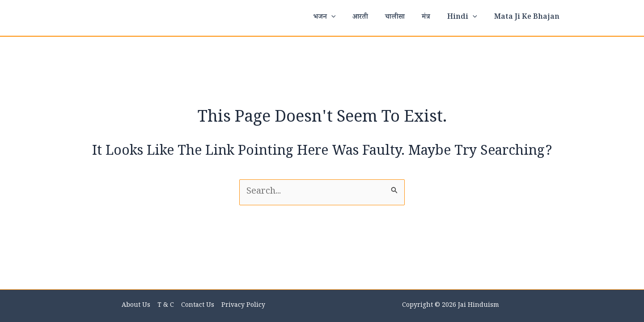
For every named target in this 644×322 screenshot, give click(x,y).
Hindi (466, 18)
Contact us (197, 306)
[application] (346, 18)
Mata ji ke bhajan (528, 18)
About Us (137, 306)
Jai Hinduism (479, 306)
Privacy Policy (242, 306)
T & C (166, 306)
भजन (339, 18)
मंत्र (433, 18)
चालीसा (404, 18)
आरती (372, 18)
